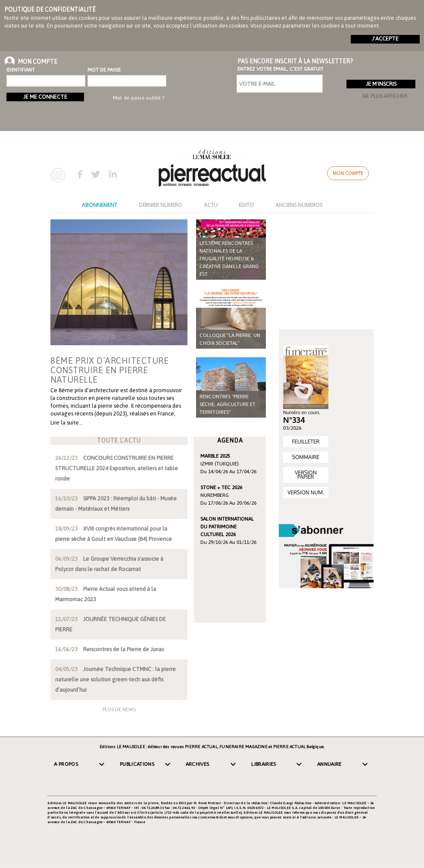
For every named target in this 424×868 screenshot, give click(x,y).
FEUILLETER (306, 442)
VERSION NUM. (306, 492)
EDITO (246, 205)
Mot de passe (104, 70)
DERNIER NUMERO (161, 205)
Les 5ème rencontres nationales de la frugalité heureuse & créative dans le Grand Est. (229, 259)
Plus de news (119, 709)
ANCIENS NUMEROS (299, 205)
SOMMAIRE (306, 457)
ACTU (211, 205)
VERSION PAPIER (306, 475)
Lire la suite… (67, 423)
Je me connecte (45, 97)
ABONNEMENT (100, 205)
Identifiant (21, 70)
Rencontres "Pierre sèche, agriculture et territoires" (228, 404)
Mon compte (348, 173)
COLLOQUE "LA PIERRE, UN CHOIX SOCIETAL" (230, 339)
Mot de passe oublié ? (139, 98)
